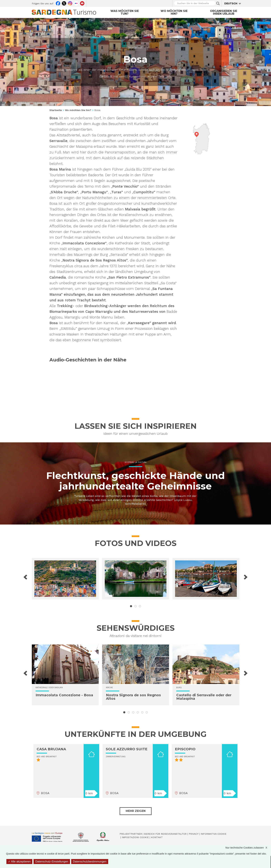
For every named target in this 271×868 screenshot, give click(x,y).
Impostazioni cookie (135, 837)
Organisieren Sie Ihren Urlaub (224, 12)
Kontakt (157, 837)
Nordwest (135, 47)
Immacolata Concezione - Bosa (64, 695)
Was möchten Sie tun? (125, 12)
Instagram (70, 3)
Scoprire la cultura (135, 462)
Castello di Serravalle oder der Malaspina (204, 697)
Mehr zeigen (136, 811)
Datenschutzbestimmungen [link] (90, 862)
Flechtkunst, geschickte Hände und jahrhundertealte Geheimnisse (135, 481)
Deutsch (231, 3)
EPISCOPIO (185, 749)
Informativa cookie (214, 834)
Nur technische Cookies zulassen (248, 848)
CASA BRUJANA (51, 749)
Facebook (58, 3)
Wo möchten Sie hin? (174, 12)
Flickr (76, 3)
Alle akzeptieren (19, 862)
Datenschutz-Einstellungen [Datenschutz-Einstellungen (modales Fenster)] (52, 862)
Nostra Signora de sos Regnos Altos (133, 697)
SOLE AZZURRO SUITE (127, 749)
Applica (218, 3)
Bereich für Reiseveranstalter (165, 834)
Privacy (194, 834)
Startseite (56, 110)
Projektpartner (131, 834)
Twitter (64, 3)
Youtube (82, 3)
